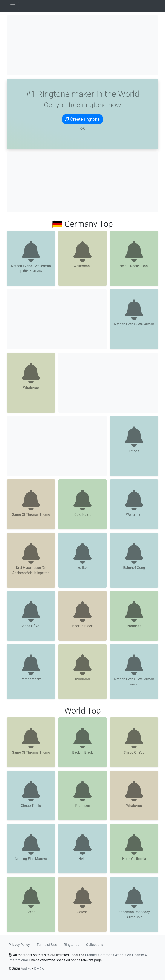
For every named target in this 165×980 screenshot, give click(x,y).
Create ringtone (82, 119)
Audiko (26, 969)
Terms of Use (47, 945)
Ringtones (71, 945)
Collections (95, 945)
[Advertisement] (82, 45)
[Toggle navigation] (13, 6)
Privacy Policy (19, 945)
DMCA (39, 969)
